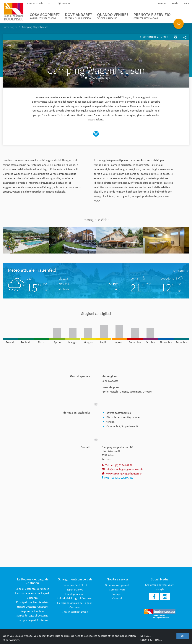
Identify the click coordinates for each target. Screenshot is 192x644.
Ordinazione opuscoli (117, 585)
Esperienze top (75, 589)
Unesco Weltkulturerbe (75, 612)
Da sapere (117, 594)
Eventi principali (75, 594)
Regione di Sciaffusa (32, 611)
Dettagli (146, 636)
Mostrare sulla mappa (117, 478)
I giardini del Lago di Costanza (75, 598)
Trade (175, 3)
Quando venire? (113, 16)
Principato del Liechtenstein (32, 602)
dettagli (180, 271)
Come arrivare (117, 589)
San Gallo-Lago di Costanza (32, 615)
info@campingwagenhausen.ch (122, 469)
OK (183, 636)
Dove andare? (78, 16)
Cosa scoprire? (45, 16)
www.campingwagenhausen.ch (122, 473)
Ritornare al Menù (154, 37)
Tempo (64, 3)
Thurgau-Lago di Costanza (32, 620)
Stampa (162, 3)
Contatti (117, 598)
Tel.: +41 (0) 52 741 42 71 (117, 465)
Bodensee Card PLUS (75, 585)
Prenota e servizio (152, 16)
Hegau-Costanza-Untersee (32, 607)
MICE (186, 3)
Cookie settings (151, 640)
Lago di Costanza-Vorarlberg (32, 589)
